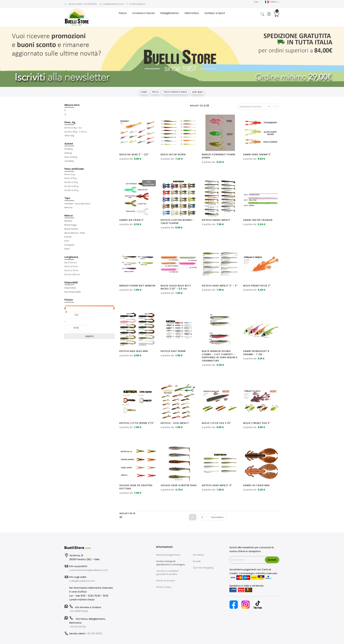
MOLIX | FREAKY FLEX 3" (257, 423)
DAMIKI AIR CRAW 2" (132, 220)
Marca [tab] (69, 216)
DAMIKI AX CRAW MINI (256, 485)
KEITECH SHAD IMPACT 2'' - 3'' (220, 286)
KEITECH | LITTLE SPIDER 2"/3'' (137, 423)
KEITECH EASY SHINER (173, 351)
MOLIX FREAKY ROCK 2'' (257, 286)
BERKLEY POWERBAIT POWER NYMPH (219, 156)
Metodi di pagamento (168, 555)
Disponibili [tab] (71, 282)
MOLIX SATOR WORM (173, 154)
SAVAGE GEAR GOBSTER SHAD (179, 485)
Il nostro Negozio (136, 4)
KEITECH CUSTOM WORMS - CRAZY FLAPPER (177, 222)
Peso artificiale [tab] (74, 169)
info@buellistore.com (112, 4)
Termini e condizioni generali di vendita (167, 573)
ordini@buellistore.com (82, 581)
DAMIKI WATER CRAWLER (258, 220)
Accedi (197, 561)
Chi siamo (198, 555)
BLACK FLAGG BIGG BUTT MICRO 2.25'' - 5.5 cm (176, 287)
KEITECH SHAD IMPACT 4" (217, 485)
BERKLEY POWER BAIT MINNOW (137, 286)
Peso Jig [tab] (70, 122)
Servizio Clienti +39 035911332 (81, 4)
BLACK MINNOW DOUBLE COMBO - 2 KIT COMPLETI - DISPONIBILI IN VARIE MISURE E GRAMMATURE (220, 356)
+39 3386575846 (79, 611)
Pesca (155, 92)
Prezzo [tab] (69, 300)
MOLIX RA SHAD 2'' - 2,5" (134, 154)
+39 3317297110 (78, 627)
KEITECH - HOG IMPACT (175, 423)
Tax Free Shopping (203, 568)
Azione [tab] (69, 144)
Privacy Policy (164, 587)
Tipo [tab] (67, 198)
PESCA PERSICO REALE (176, 92)
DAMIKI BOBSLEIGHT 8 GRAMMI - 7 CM (256, 353)
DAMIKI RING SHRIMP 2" (257, 154)
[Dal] (76, 315)
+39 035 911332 (94, 634)
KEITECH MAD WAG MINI (134, 351)
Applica (90, 336)
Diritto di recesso (166, 581)
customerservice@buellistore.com (89, 570)
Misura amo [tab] (72, 105)
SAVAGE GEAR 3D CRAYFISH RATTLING (136, 487)
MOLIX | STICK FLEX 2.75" (216, 423)
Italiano (272, 2)
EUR (257, 2)
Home (144, 92)
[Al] (76, 328)
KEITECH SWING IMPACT (216, 220)
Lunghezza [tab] (71, 257)
